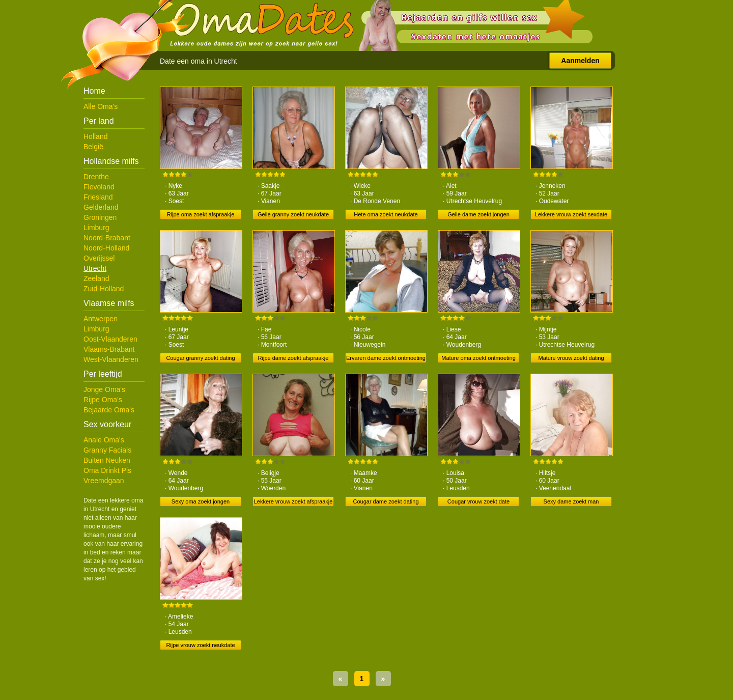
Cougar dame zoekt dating (386, 501)
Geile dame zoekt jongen (478, 214)
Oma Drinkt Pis (107, 470)
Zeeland (96, 278)
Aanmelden (580, 61)
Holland (95, 136)
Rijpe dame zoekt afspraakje (293, 358)
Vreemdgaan (104, 481)
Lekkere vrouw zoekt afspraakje (293, 501)
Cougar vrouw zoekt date (478, 501)
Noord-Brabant (107, 238)
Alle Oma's (101, 106)
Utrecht (95, 268)
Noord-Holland (106, 248)
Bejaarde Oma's (109, 410)
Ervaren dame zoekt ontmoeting (386, 358)
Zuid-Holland (104, 289)
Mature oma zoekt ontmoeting (478, 358)
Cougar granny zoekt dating (200, 358)
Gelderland (101, 207)
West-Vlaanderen (111, 359)
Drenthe (96, 177)
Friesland (98, 197)
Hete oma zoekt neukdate (386, 214)
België (93, 147)
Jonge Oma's (104, 389)
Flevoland (99, 187)
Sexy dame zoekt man (571, 501)
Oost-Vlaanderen (110, 339)
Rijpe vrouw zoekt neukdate (200, 645)
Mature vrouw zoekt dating (571, 358)
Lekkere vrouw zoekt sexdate (571, 214)
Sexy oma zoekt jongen (201, 501)
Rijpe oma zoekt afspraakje (201, 214)
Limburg (96, 228)
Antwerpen (101, 319)
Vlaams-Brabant (109, 349)
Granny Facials (107, 450)
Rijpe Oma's (103, 400)
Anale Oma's (104, 440)
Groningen (100, 217)
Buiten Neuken (107, 460)
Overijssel (99, 258)
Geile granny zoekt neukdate (293, 214)
